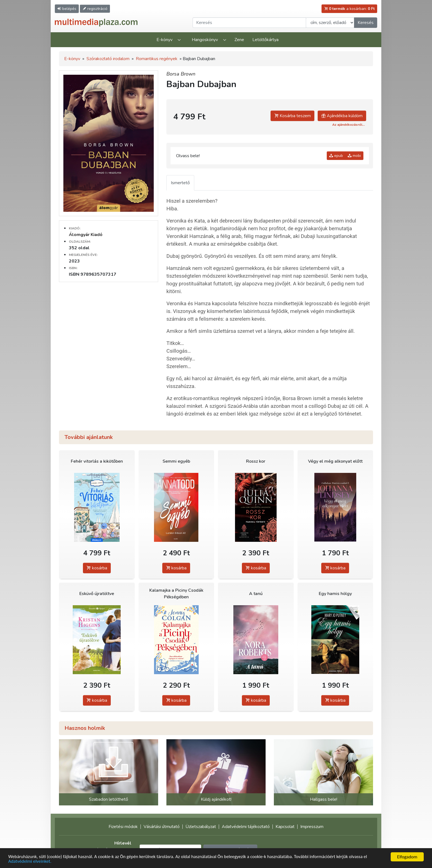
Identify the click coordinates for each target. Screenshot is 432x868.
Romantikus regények (157, 59)
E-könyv (164, 40)
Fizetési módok (123, 827)
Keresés (366, 23)
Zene (239, 40)
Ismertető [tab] (180, 183)
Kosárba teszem (292, 116)
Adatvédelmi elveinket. (30, 862)
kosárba (97, 568)
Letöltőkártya (265, 40)
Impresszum (312, 827)
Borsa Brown (181, 74)
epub (336, 156)
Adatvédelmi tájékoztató (246, 827)
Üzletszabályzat (201, 827)
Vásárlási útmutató (162, 827)
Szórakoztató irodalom (108, 59)
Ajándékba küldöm (342, 116)
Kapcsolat (285, 827)
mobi (354, 156)
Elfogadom (407, 857)
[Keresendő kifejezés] (249, 23)
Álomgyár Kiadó (86, 235)
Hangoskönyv (205, 40)
